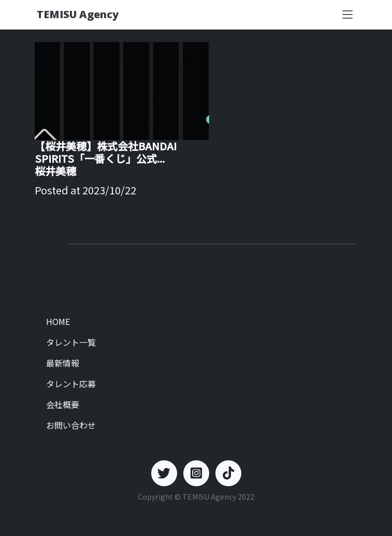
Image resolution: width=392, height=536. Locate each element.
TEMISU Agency (78, 14)
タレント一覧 (71, 342)
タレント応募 (71, 384)
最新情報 (63, 363)
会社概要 (63, 404)
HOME (58, 321)
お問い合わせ (71, 425)
